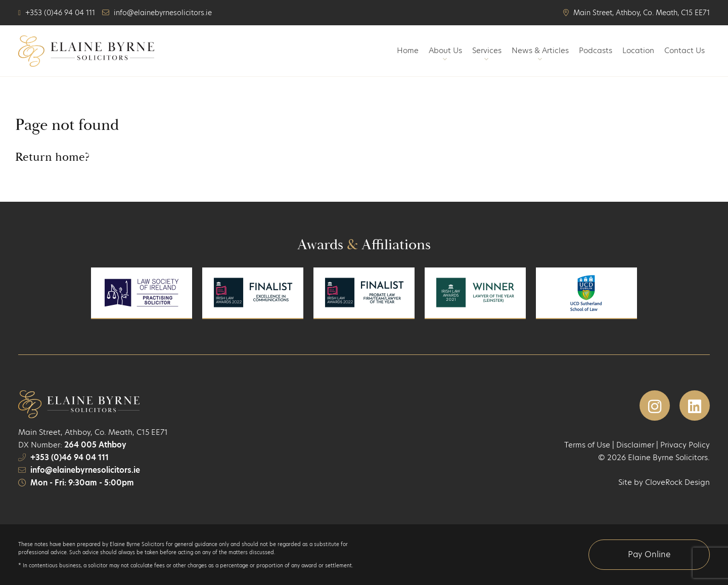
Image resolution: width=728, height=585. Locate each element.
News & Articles (540, 55)
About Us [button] (445, 55)
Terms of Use (587, 445)
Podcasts (596, 50)
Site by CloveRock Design (664, 482)
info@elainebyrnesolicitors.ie (85, 470)
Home (408, 50)
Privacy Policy (685, 445)
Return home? (53, 157)
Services (487, 55)
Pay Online (649, 554)
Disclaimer (635, 445)
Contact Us (685, 50)
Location (638, 50)
